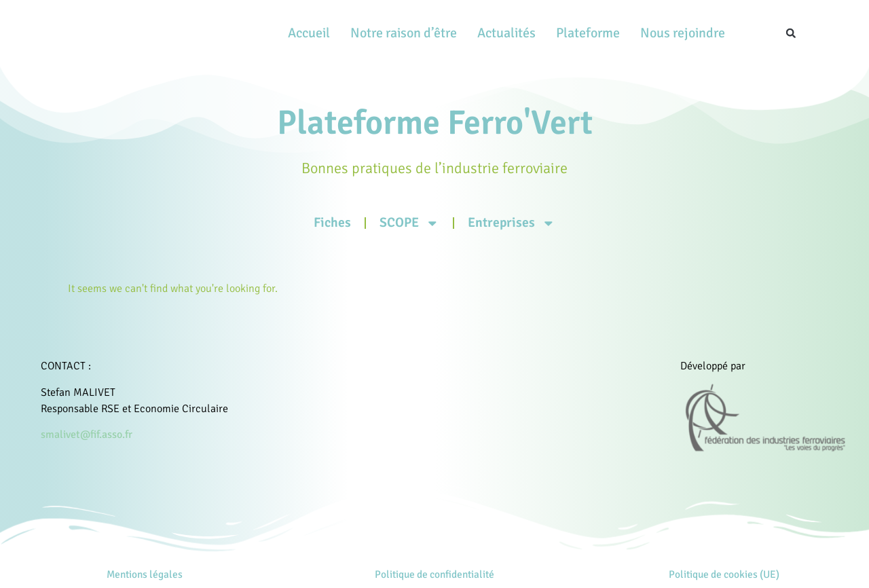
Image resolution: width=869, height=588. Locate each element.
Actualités (506, 33)
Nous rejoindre (683, 33)
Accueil (309, 33)
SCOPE (412, 223)
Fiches (338, 222)
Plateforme (588, 33)
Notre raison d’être (404, 33)
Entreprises (508, 223)
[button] (791, 33)
